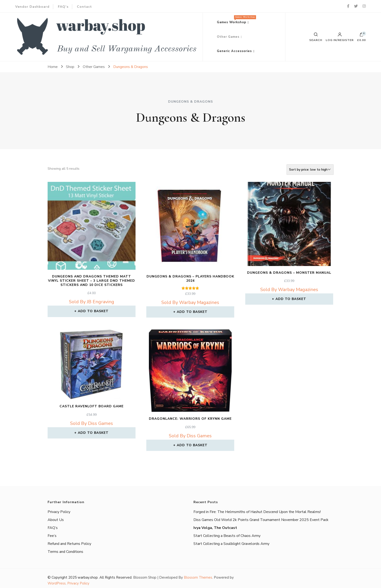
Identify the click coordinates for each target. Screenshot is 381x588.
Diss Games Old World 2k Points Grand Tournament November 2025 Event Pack (261, 520)
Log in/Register (340, 37)
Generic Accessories (234, 51)
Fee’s (52, 536)
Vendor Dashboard (32, 7)
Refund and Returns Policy (69, 544)
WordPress (57, 583)
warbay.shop (88, 577)
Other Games (228, 37)
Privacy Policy (59, 512)
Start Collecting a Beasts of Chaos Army (227, 536)
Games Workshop (235, 20)
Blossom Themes (198, 577)
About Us (56, 520)
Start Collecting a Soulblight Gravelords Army (231, 544)
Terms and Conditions (65, 552)
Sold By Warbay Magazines (190, 302)
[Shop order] (310, 170)
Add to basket (93, 311)
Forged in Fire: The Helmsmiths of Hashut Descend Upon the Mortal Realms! (257, 512)
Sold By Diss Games (92, 423)
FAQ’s (63, 7)
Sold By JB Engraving (92, 302)
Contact (84, 7)
